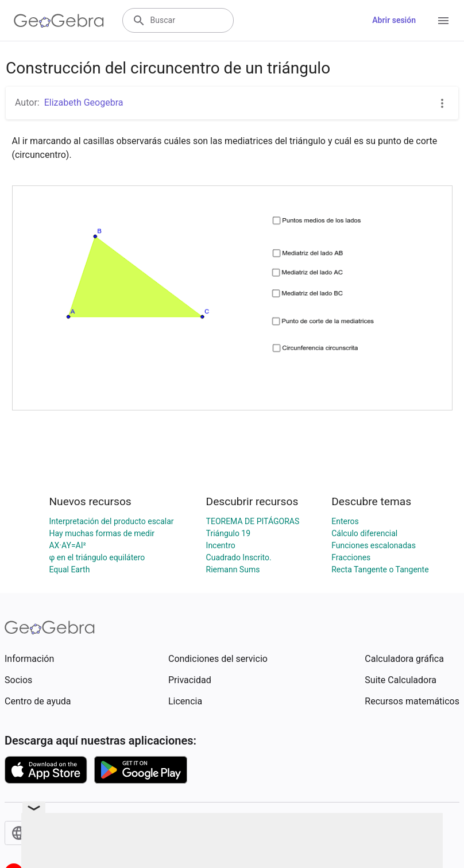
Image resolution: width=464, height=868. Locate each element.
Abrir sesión (394, 20)
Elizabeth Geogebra (84, 102)
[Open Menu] (443, 21)
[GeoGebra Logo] (59, 21)
